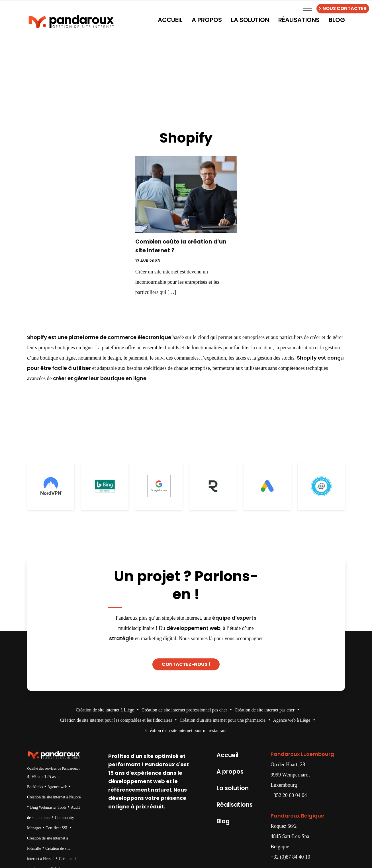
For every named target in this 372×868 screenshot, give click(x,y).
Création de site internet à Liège (105, 710)
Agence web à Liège (292, 720)
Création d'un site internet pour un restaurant (186, 730)
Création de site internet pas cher (265, 710)
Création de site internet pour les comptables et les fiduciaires (116, 720)
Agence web (57, 787)
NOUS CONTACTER (343, 8)
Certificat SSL (57, 828)
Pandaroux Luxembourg (302, 754)
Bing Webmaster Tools (48, 807)
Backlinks (35, 787)
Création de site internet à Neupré (54, 797)
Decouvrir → (186, 308)
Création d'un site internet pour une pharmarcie (223, 720)
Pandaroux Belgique (297, 816)
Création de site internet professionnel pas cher (184, 710)
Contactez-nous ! (186, 664)
